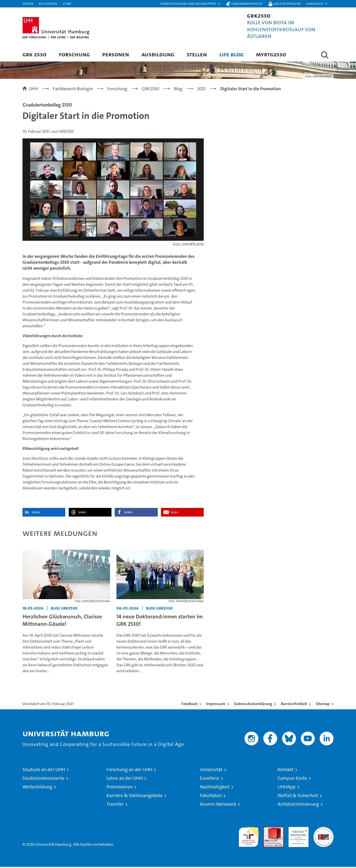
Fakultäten (211, 797)
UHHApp (287, 788)
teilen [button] (36, 514)
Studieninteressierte (44, 779)
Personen (116, 54)
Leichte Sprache (287, 3)
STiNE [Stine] (67, 3)
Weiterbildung (37, 788)
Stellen (197, 54)
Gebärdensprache (247, 3)
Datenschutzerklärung (253, 705)
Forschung (74, 54)
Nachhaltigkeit (215, 788)
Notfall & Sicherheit (298, 797)
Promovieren (120, 788)
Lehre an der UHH (125, 779)
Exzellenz (210, 779)
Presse (28, 3)
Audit (268, 831)
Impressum (216, 705)
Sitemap (323, 705)
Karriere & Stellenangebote (135, 797)
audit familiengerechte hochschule (249, 836)
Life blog (231, 54)
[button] (191, 4)
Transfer (115, 805)
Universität (211, 771)
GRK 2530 (34, 54)
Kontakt (286, 771)
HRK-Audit (297, 831)
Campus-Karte (292, 779)
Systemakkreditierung (323, 831)
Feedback (189, 705)
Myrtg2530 (271, 54)
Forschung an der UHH (129, 771)
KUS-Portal (48, 3)
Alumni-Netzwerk (218, 805)
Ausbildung (158, 54)
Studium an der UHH (44, 771)
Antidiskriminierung (298, 805)
